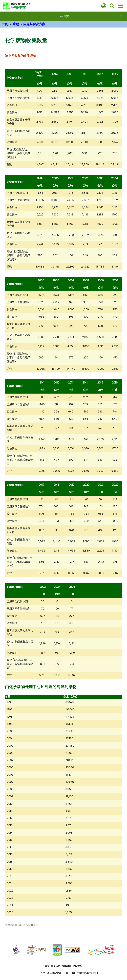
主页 (5, 24)
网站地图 (78, 966)
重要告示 (56, 966)
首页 (47, 966)
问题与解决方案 (34, 24)
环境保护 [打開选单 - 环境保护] (63, 16)
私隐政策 (67, 966)
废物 (16, 24)
